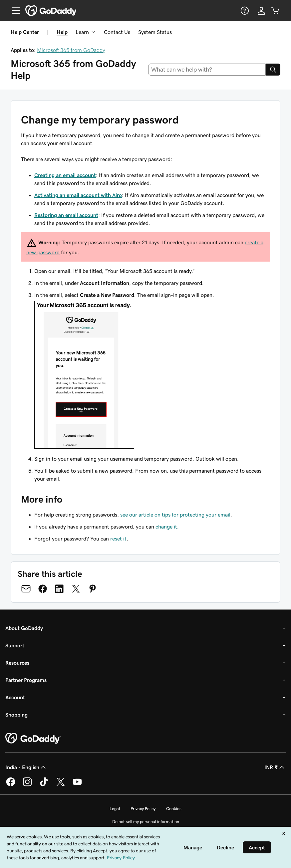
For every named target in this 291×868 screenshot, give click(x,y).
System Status (155, 32)
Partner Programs (26, 680)
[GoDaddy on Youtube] (77, 785)
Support (15, 645)
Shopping (16, 715)
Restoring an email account (66, 215)
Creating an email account (65, 175)
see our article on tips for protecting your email (175, 515)
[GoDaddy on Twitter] (61, 785)
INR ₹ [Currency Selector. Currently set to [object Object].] (275, 767)
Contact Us (117, 32)
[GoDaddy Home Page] (33, 739)
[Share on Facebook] (43, 589)
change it (166, 527)
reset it (118, 539)
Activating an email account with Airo (78, 195)
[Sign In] (261, 11)
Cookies (174, 809)
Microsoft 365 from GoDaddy (71, 50)
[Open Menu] (13, 11)
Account (15, 697)
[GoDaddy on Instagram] (27, 785)
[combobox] (207, 70)
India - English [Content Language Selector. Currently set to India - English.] (26, 767)
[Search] (273, 70)
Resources (17, 663)
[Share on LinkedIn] (59, 589)
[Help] (244, 11)
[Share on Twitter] (76, 589)
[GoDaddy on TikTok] (44, 785)
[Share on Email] (26, 589)
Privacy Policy (143, 809)
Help (62, 32)
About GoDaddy (24, 628)
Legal (115, 809)
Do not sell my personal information (146, 822)
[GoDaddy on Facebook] (11, 785)
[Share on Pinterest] (93, 589)
